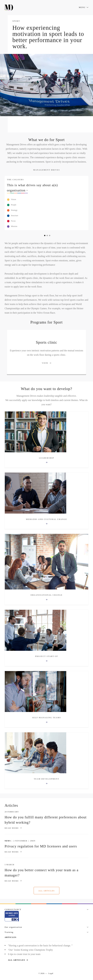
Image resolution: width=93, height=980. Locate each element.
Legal (51, 973)
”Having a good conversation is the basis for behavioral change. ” (40, 946)
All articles (47, 891)
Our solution (48, 124)
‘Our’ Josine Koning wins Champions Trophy (30, 950)
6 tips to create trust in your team (24, 954)
